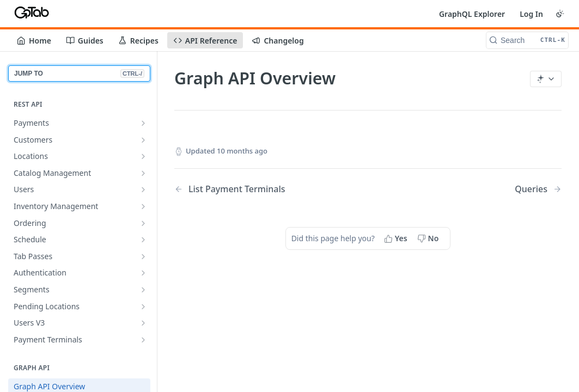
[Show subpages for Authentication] (143, 273)
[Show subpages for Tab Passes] (143, 256)
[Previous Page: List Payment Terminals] (257, 189)
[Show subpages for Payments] (143, 123)
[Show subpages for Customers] (143, 140)
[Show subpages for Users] (143, 189)
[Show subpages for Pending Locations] (143, 307)
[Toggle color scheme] (560, 14)
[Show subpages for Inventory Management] (143, 206)
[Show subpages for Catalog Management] (143, 173)
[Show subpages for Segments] (143, 290)
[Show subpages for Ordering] (143, 223)
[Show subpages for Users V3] (143, 323)
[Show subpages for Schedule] (143, 240)
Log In (531, 14)
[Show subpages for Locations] (143, 156)
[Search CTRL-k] (527, 40)
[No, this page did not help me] (429, 238)
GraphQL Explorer (472, 14)
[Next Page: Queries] (538, 189)
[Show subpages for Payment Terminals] (143, 340)
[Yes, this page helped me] (397, 238)
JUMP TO (79, 73)
